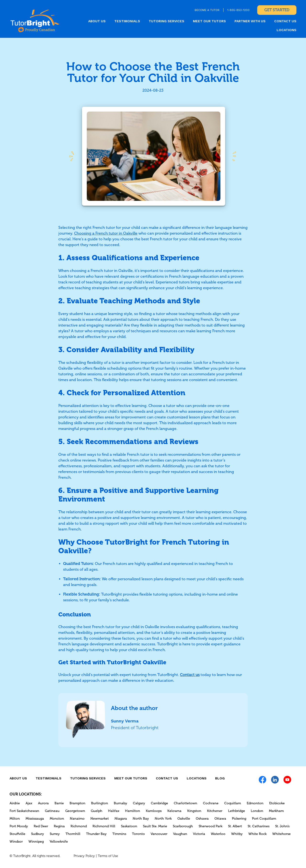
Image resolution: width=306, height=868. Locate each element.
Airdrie (15, 803)
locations (287, 30)
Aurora (43, 803)
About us (97, 21)
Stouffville (17, 834)
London (257, 811)
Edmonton (255, 803)
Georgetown (75, 811)
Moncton (57, 819)
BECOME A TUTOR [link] (207, 10)
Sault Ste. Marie (155, 826)
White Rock (257, 834)
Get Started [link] (277, 10)
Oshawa (202, 819)
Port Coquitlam (264, 819)
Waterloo (218, 834)
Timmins (119, 834)
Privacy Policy (84, 856)
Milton (15, 819)
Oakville (184, 819)
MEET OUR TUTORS (209, 21)
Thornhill (73, 834)
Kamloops (154, 811)
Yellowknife (59, 842)
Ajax (29, 803)
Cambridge (159, 803)
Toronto (138, 834)
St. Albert (235, 826)
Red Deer (41, 826)
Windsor (16, 842)
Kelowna (174, 811)
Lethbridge (237, 811)
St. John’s (282, 826)
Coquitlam (233, 803)
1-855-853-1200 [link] (238, 10)
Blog (220, 778)
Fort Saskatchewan (24, 811)
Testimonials (127, 21)
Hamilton (133, 811)
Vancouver (159, 834)
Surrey (55, 834)
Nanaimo (77, 819)
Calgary (139, 803)
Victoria (199, 834)
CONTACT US (285, 21)
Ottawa (220, 819)
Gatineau (52, 811)
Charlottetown (186, 803)
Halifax (114, 811)
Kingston (194, 811)
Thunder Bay (96, 834)
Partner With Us (250, 21)
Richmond (79, 826)
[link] (35, 21)
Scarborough (183, 826)
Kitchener (215, 811)
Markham (276, 811)
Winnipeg (36, 842)
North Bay (141, 819)
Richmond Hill (104, 826)
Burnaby (120, 803)
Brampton (77, 803)
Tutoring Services (167, 21)
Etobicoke (277, 803)
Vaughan (180, 834)
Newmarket (100, 819)
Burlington (100, 803)
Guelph (97, 811)
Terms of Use (108, 856)
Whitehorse (281, 834)
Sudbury (38, 834)
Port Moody (19, 826)
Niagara (121, 819)
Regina (59, 826)
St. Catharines (259, 826)
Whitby (237, 834)
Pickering (239, 819)
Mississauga (35, 819)
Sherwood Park (210, 826)
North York (163, 819)
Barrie (59, 803)
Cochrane (211, 803)
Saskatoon (129, 826)
